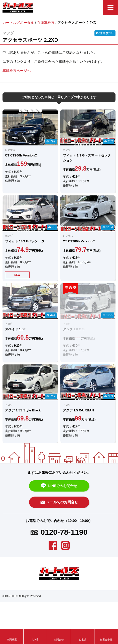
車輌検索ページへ (17, 71)
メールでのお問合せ (59, 502)
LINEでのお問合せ (59, 486)
